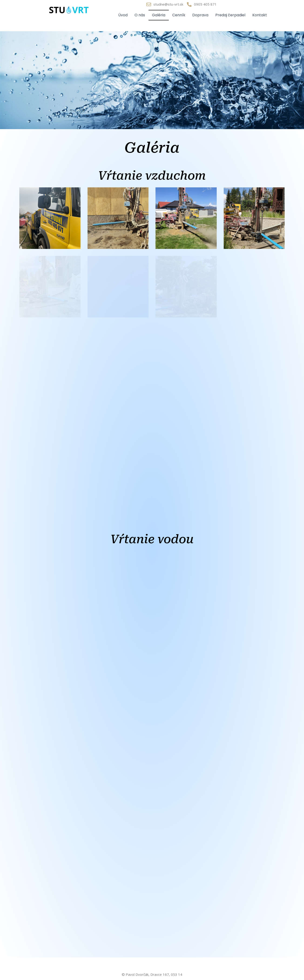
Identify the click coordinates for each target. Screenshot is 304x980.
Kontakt (260, 15)
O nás (140, 15)
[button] (50, 218)
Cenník (179, 15)
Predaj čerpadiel (230, 15)
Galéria (159, 15)
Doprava (200, 15)
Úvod (123, 15)
